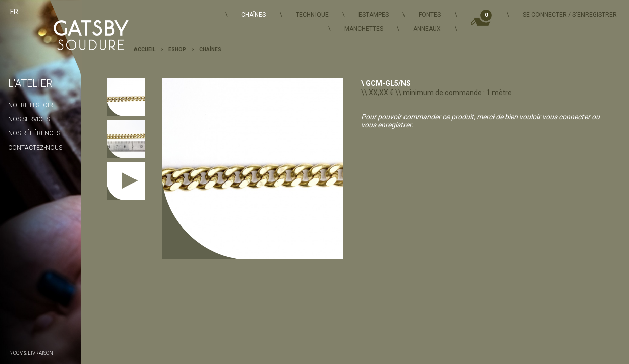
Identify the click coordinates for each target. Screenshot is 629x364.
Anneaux (427, 29)
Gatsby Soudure (80, 30)
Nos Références (34, 133)
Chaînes (254, 15)
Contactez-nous (35, 148)
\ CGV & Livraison (32, 353)
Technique (312, 15)
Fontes (430, 15)
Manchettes (364, 29)
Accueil (145, 49)
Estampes (374, 15)
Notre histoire (32, 105)
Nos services (29, 119)
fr (14, 12)
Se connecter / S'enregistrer (570, 15)
